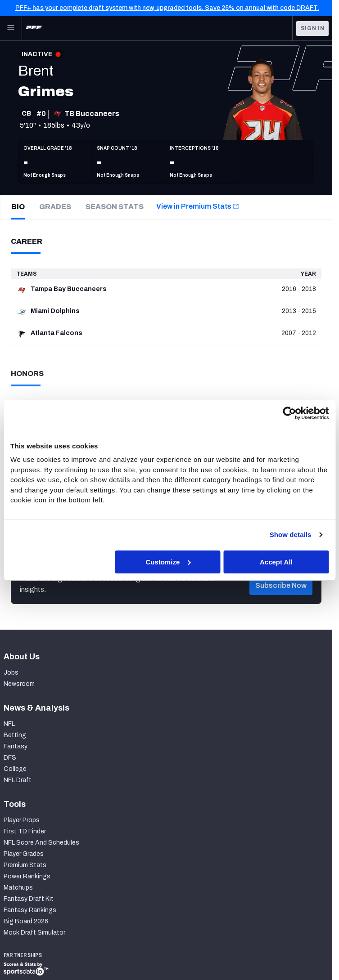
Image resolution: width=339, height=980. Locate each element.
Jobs (11, 673)
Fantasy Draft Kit (29, 899)
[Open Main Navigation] (11, 28)
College (15, 769)
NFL (9, 724)
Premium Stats (25, 865)
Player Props (22, 820)
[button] (281, 597)
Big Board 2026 (26, 921)
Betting (15, 735)
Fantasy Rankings (30, 910)
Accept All (276, 562)
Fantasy (16, 746)
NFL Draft (18, 780)
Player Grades (24, 854)
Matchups (18, 888)
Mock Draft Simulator (34, 933)
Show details (291, 535)
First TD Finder (25, 831)
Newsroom (19, 684)
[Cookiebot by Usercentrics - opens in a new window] (289, 413)
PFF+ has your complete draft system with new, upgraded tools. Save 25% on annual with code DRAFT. (167, 8)
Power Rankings (27, 876)
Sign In (313, 28)
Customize (168, 562)
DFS (10, 758)
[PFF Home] (34, 28)
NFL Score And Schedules (41, 843)
